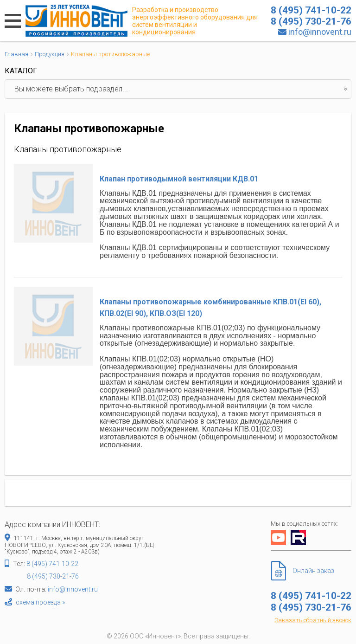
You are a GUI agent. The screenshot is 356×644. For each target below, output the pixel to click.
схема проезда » (40, 602)
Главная (16, 54)
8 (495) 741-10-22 (52, 564)
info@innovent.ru (320, 32)
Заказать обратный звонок (313, 620)
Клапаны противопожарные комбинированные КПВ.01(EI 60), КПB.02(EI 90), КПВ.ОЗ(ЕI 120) (210, 308)
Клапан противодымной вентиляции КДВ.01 (179, 179)
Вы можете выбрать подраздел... (183, 89)
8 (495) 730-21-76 (53, 576)
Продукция (50, 54)
